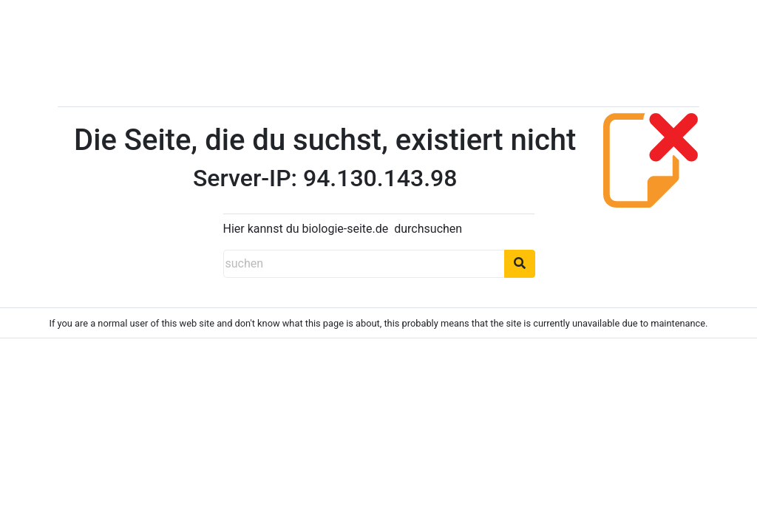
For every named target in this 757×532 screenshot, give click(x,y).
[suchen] (364, 264)
